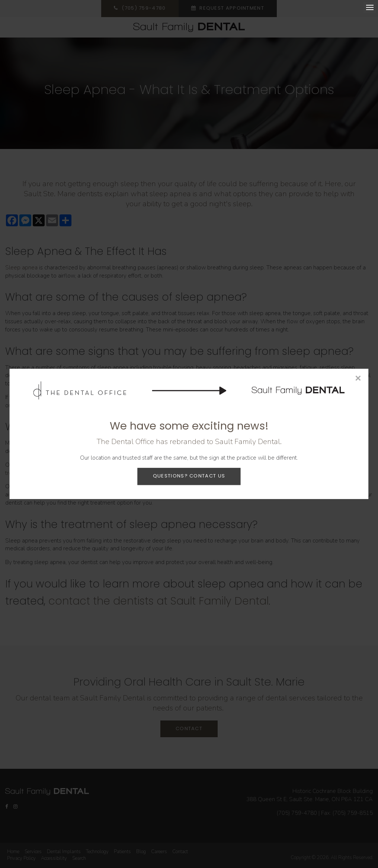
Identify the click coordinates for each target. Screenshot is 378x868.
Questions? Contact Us (189, 476)
